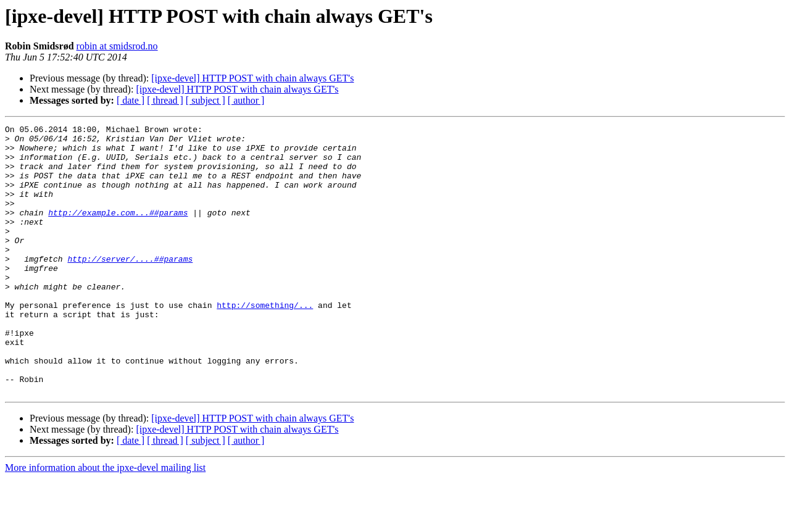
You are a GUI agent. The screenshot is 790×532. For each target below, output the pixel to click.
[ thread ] (165, 100)
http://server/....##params (130, 286)
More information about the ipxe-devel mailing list (105, 521)
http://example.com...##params (118, 231)
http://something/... (265, 342)
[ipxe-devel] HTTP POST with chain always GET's (252, 78)
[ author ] (246, 100)
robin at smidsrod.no (117, 46)
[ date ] (131, 100)
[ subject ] (206, 100)
